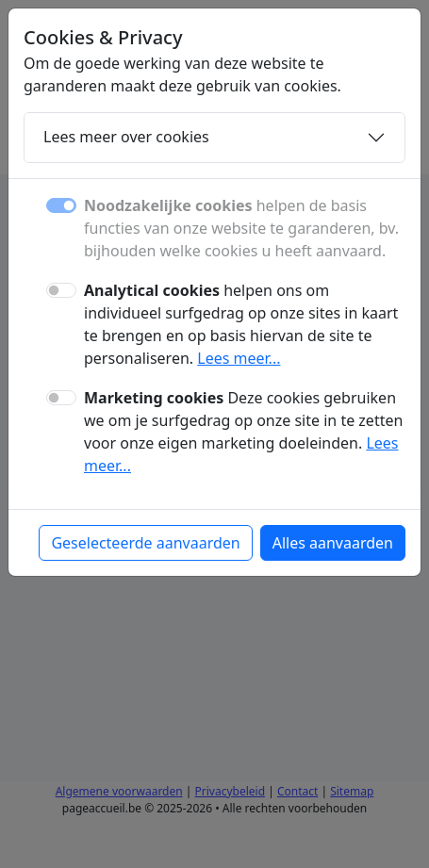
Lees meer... (239, 358)
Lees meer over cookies (126, 137)
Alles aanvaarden (333, 543)
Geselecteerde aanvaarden (145, 543)
